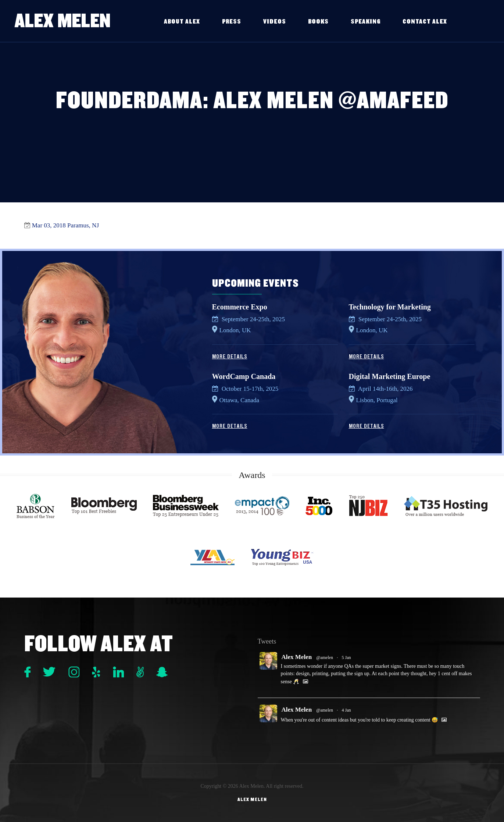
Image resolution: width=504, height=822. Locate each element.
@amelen (325, 658)
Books (318, 22)
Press (232, 22)
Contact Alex (425, 22)
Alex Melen (63, 21)
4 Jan (346, 710)
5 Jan (346, 658)
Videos (275, 22)
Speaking (366, 22)
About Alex (182, 22)
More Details (230, 357)
